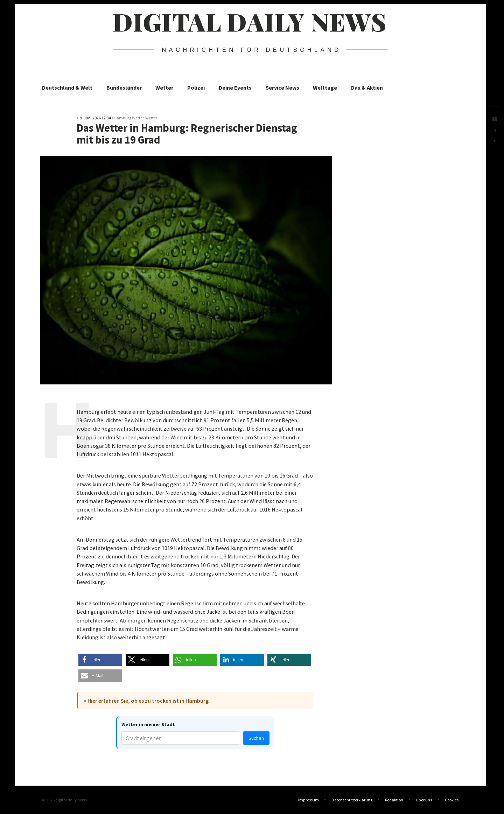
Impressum (309, 800)
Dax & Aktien (367, 88)
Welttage (325, 88)
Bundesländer (124, 88)
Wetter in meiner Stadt (148, 724)
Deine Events (235, 88)
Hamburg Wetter (129, 118)
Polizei (196, 88)
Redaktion (394, 800)
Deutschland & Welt (67, 88)
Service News (282, 88)
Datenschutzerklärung (352, 800)
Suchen (256, 738)
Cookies (452, 800)
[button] (100, 660)
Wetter (164, 88)
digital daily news (250, 21)
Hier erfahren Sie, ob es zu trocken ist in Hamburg (148, 701)
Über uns (424, 800)
